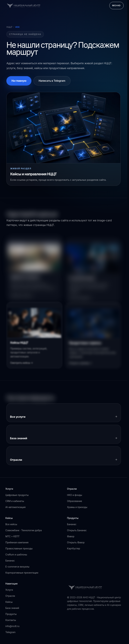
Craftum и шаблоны (16, 554)
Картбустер (73, 548)
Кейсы (9, 602)
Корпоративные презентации (22, 573)
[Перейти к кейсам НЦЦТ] (63, 139)
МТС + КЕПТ (12, 536)
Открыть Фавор (76, 542)
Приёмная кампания (17, 542)
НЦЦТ (9, 27)
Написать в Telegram (52, 81)
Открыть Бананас (77, 530)
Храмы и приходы (77, 507)
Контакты (11, 620)
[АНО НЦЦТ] (24, 6)
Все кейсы (11, 524)
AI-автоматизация (15, 507)
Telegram (10, 632)
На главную (19, 81)
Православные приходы (19, 548)
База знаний (12, 608)
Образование (74, 501)
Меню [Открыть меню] (116, 5)
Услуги (9, 590)
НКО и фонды (74, 495)
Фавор (71, 536)
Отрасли (10, 596)
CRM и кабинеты (15, 501)
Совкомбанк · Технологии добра (24, 530)
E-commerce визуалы (17, 567)
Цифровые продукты (17, 495)
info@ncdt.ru (12, 626)
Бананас (10, 561)
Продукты (11, 614)
